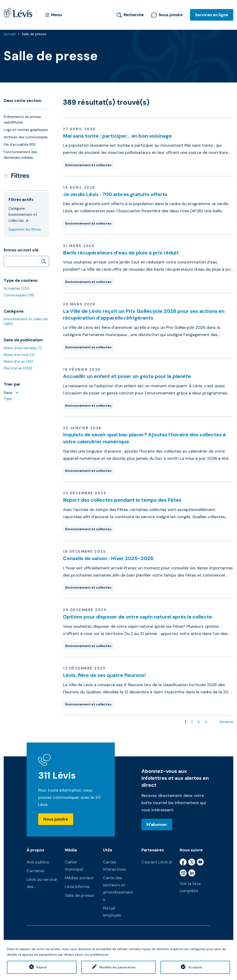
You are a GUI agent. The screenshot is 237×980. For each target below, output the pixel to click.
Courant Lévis (155, 862)
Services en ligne (212, 15)
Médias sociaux (79, 878)
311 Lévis (57, 775)
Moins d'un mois (19, 355)
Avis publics (38, 862)
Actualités (17, 289)
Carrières (36, 871)
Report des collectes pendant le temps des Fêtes (122, 500)
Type (8, 399)
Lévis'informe (77, 887)
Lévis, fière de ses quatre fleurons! (104, 675)
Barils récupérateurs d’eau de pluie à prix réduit (121, 253)
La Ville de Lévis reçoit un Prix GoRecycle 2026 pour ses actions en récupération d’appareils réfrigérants (144, 315)
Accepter (195, 967)
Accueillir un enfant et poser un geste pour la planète (127, 376)
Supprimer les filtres (25, 229)
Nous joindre (167, 15)
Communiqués (19, 295)
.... (213, 722)
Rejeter (42, 967)
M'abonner (157, 825)
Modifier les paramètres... (118, 967)
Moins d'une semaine (23, 348)
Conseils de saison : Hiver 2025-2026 (108, 558)
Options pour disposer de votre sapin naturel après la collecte (137, 617)
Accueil (10, 34)
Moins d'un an (18, 362)
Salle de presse (34, 34)
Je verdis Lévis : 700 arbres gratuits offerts (115, 194)
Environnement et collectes (88, 165)
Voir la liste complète (190, 887)
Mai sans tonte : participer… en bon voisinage (117, 136)
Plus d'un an (18, 368)
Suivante (226, 722)
